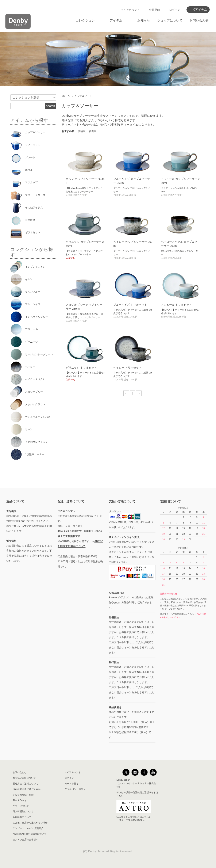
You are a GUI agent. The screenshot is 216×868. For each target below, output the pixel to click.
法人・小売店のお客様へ (25, 840)
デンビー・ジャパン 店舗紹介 (28, 828)
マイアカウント (130, 10)
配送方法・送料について (25, 784)
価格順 (82, 131)
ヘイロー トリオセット (127, 368)
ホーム (66, 96)
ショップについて (170, 20)
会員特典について (22, 817)
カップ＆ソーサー (84, 96)
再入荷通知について (23, 811)
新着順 (93, 131)
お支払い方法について (24, 778)
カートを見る (72, 784)
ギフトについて (21, 806)
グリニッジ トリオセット (81, 368)
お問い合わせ (199, 20)
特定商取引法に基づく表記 (27, 789)
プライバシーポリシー (76, 789)
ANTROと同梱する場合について (30, 834)
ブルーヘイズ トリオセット (130, 305)
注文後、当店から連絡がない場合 (30, 823)
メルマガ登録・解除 (23, 795)
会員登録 (154, 10)
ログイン (175, 10)
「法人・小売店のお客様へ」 (132, 820)
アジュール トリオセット (176, 305)
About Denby (19, 800)
